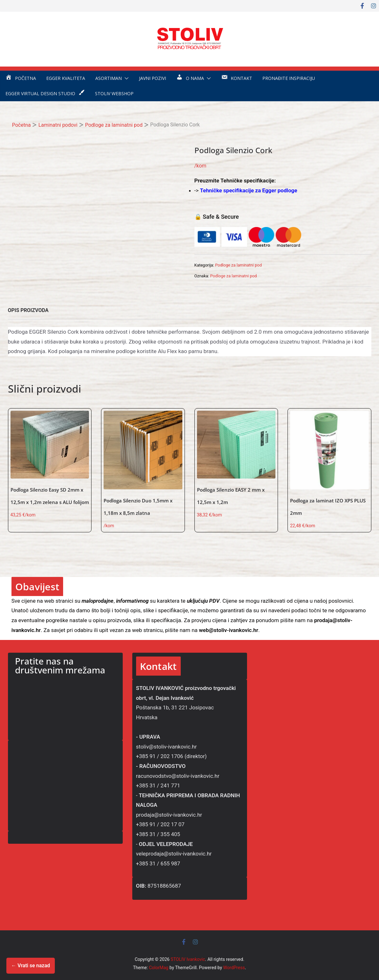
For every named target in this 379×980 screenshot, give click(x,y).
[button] (125, 78)
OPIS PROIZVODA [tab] (28, 310)
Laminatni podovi (58, 125)
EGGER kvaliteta (66, 78)
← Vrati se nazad (31, 966)
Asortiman (109, 78)
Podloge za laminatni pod (114, 125)
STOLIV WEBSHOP (114, 93)
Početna (22, 125)
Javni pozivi (153, 78)
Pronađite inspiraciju (289, 78)
